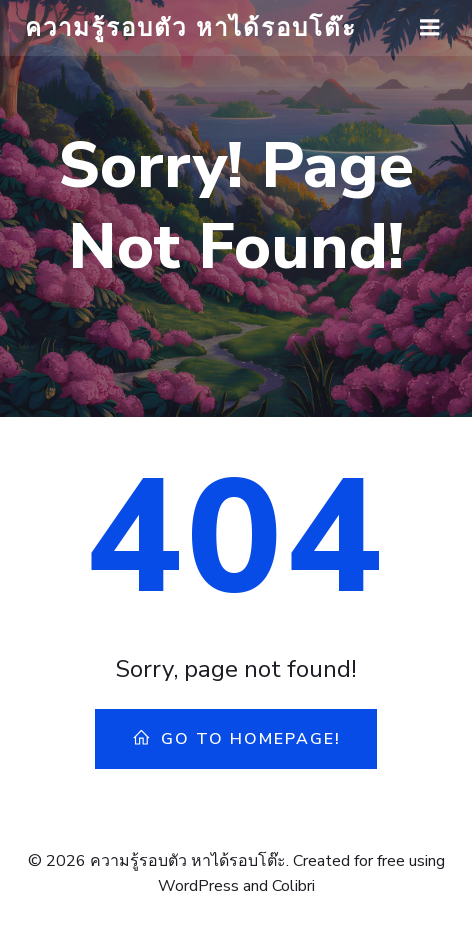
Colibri (293, 886)
